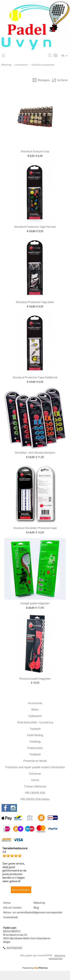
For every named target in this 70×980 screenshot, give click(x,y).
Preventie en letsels (35, 761)
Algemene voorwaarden (48, 912)
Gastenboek (10, 917)
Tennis (35, 780)
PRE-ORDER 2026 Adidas (35, 799)
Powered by (35, 968)
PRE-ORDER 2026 (35, 793)
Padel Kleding (35, 735)
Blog (36, 908)
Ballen (35, 710)
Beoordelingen (21, 890)
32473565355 (14, 948)
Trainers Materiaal (35, 786)
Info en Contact (12, 908)
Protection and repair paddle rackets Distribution (35, 767)
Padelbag (35, 742)
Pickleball (35, 754)
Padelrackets (35, 748)
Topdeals (35, 729)
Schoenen (35, 774)
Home (7, 903)
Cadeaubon (35, 716)
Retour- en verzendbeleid (18, 912)
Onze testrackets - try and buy (35, 722)
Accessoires (35, 703)
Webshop (6, 65)
